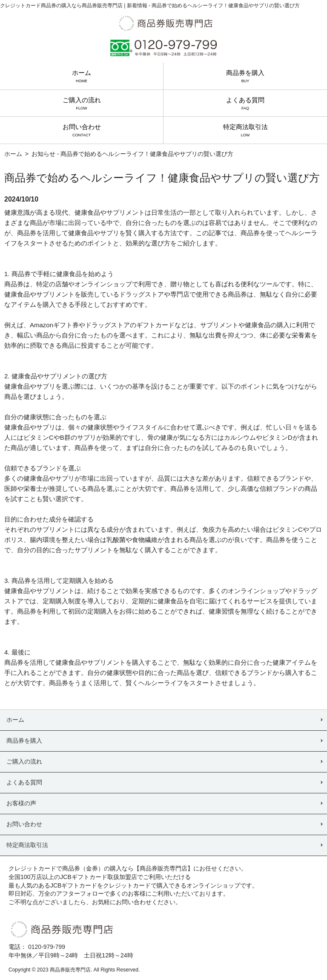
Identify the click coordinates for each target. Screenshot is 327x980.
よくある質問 (245, 103)
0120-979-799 (47, 947)
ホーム (82, 76)
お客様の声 (21, 803)
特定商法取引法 (245, 130)
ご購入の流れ (82, 103)
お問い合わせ (82, 130)
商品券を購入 (245, 76)
